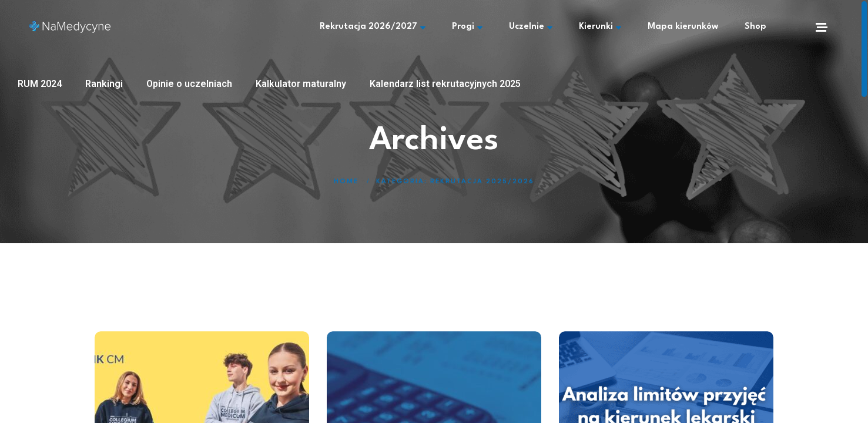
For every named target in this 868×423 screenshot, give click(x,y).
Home (346, 182)
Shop (755, 27)
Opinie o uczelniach (189, 84)
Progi (467, 27)
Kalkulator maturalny (301, 84)
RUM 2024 (40, 84)
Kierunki (600, 27)
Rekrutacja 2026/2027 (373, 27)
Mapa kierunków (683, 27)
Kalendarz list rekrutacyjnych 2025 (445, 84)
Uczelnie (531, 27)
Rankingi (104, 84)
